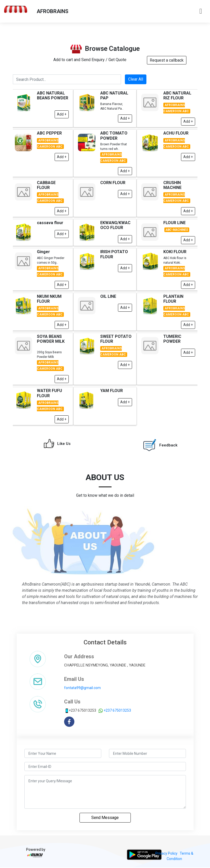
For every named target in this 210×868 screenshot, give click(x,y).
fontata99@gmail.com (82, 688)
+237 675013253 (117, 710)
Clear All (136, 91)
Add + (62, 126)
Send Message (105, 818)
